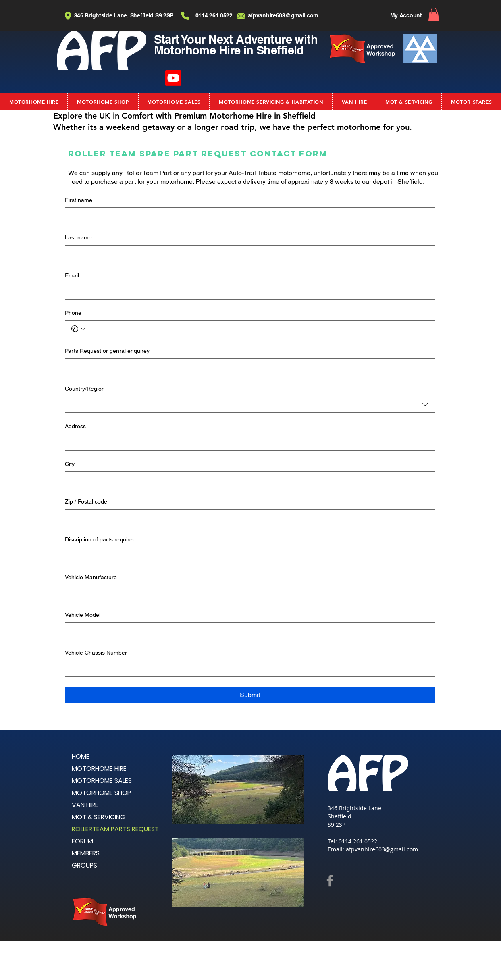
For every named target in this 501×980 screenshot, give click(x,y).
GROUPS (84, 865)
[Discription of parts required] (248, 556)
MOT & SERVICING (99, 817)
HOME (81, 756)
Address (75, 426)
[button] (434, 14)
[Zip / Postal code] (248, 518)
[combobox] (250, 404)
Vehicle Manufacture (91, 577)
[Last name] (248, 254)
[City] (248, 480)
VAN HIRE (85, 805)
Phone (73, 313)
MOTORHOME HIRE (99, 769)
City (70, 464)
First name (79, 200)
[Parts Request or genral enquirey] (248, 367)
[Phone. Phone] (258, 329)
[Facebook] (330, 881)
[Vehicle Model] (248, 631)
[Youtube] (173, 78)
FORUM (82, 841)
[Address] (248, 442)
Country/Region (85, 389)
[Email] (248, 291)
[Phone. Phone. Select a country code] (78, 329)
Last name (78, 237)
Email (72, 275)
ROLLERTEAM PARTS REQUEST (115, 829)
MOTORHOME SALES (102, 781)
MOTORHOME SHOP (101, 793)
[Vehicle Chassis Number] (248, 668)
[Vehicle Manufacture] (248, 593)
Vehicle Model (83, 615)
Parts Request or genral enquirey (107, 351)
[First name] (248, 216)
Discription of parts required (100, 539)
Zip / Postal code (86, 501)
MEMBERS (86, 853)
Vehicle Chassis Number (96, 653)
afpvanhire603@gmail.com (382, 849)
